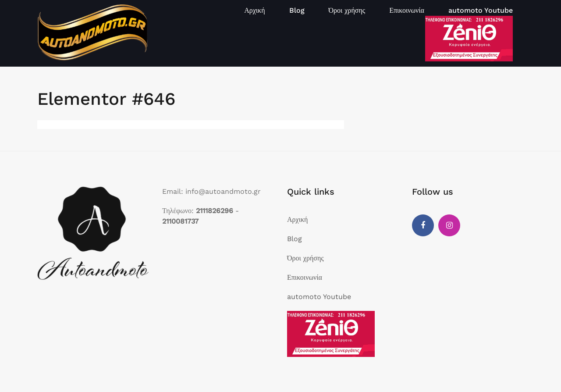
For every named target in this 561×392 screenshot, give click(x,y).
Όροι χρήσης (347, 10)
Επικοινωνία (407, 10)
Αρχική (254, 10)
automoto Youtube (481, 10)
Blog (297, 10)
